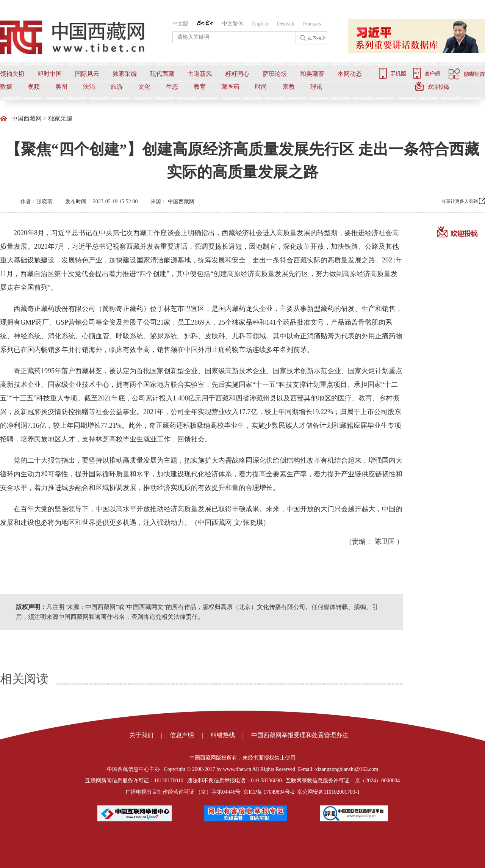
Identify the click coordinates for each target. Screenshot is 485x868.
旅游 (117, 87)
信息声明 (182, 735)
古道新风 (200, 74)
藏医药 (230, 87)
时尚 (261, 87)
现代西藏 (162, 74)
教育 (200, 87)
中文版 (180, 24)
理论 (316, 87)
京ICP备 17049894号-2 (269, 792)
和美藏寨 (312, 74)
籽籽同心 (237, 74)
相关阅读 (24, 679)
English (260, 24)
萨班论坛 (275, 74)
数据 (6, 87)
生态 (172, 87)
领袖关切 (12, 74)
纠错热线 (223, 735)
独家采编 (125, 74)
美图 (61, 87)
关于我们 (141, 735)
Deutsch (286, 24)
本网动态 (350, 74)
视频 (34, 87)
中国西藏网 (27, 119)
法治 (89, 87)
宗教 (289, 87)
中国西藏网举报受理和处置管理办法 (300, 735)
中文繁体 (233, 24)
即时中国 (50, 74)
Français (312, 24)
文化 (144, 87)
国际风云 (87, 74)
